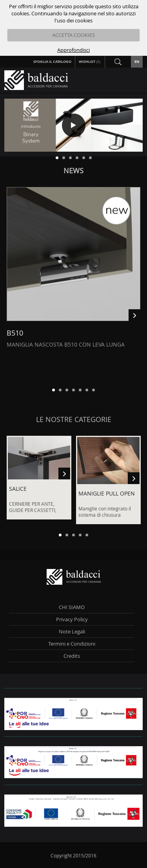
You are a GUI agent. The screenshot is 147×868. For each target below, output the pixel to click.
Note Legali (72, 631)
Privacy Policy (72, 619)
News (73, 171)
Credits (72, 656)
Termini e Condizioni (72, 644)
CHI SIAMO (72, 607)
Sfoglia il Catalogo (52, 61)
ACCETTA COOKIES (73, 35)
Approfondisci (73, 50)
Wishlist (90, 61)
